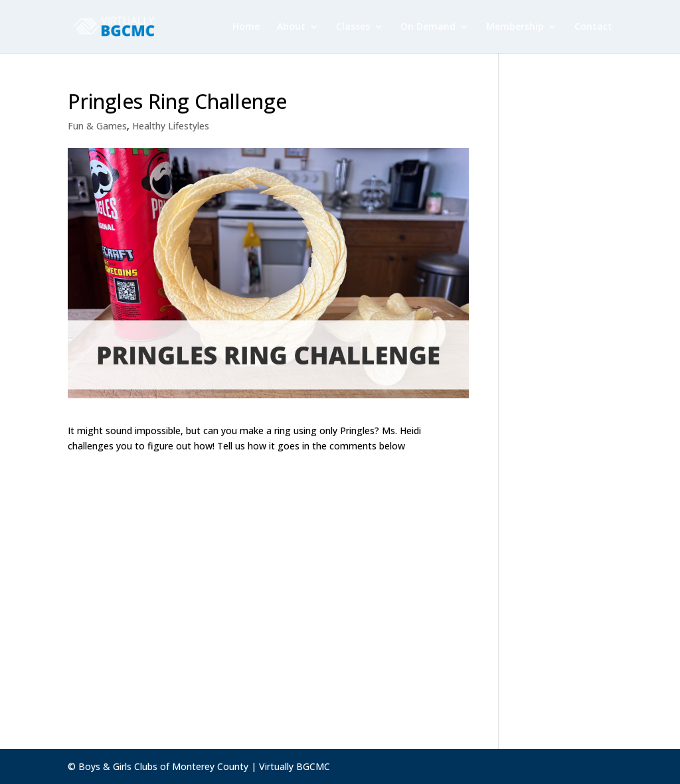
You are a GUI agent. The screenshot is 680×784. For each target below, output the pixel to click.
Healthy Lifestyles (171, 126)
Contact (593, 27)
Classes (353, 27)
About (291, 27)
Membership (515, 27)
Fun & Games (97, 126)
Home (246, 27)
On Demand (428, 27)
